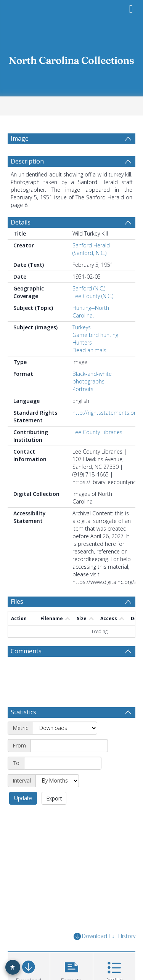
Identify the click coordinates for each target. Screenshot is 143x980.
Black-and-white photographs (92, 396)
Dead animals (89, 368)
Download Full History (104, 955)
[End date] (63, 781)
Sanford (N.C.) (89, 307)
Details (21, 241)
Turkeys (82, 346)
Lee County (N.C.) (93, 314)
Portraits (83, 407)
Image (20, 138)
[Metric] (65, 746)
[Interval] (57, 799)
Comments (26, 669)
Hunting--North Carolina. (91, 330)
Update (23, 816)
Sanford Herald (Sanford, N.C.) (91, 267)
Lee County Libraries (97, 450)
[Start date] (69, 764)
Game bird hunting (95, 353)
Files (17, 620)
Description (27, 180)
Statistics (23, 730)
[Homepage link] (72, 58)
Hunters (82, 361)
